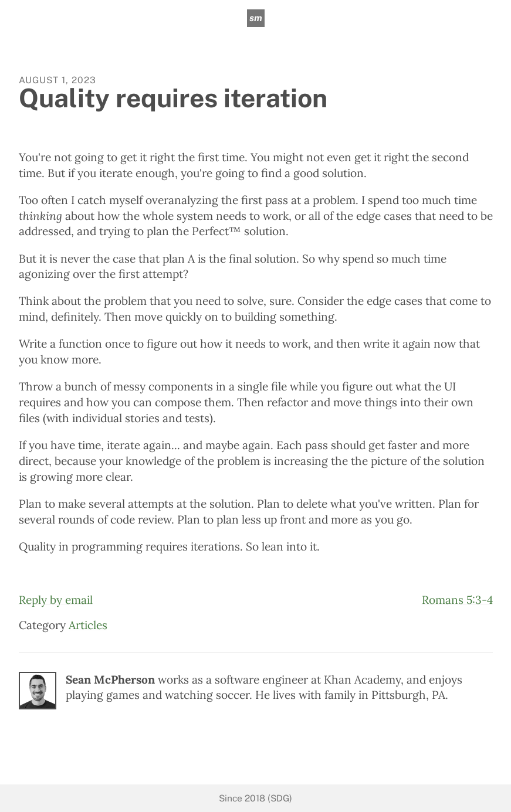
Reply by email (56, 600)
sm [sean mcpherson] (256, 18)
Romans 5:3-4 (457, 600)
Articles (88, 625)
